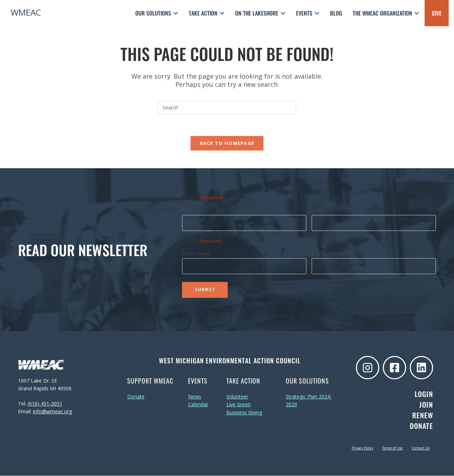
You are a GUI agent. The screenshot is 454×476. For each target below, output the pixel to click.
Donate (136, 396)
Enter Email (196, 253)
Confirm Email (328, 253)
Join (426, 405)
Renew (423, 415)
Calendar (198, 405)
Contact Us (421, 448)
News (195, 396)
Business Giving (244, 412)
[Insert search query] (227, 108)
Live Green (239, 405)
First (188, 210)
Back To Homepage (227, 143)
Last (317, 210)
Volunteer (237, 396)
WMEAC (26, 12)
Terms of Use (392, 448)
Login (424, 394)
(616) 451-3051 (45, 404)
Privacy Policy (362, 448)
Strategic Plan (302, 396)
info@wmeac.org (52, 411)
